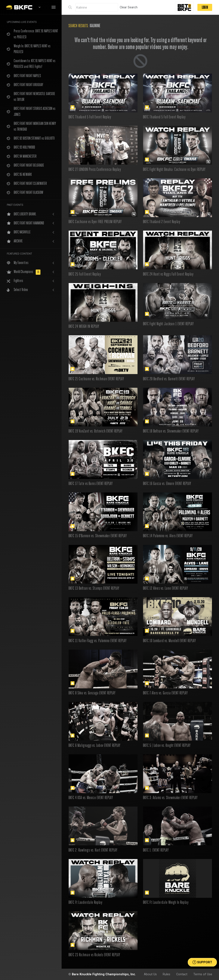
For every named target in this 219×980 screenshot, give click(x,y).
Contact (182, 974)
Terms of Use (203, 974)
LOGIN (205, 7)
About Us (150, 974)
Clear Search (129, 7)
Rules (166, 974)
